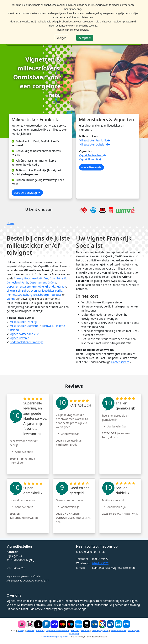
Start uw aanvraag (27, 193)
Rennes (11, 295)
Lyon (34, 291)
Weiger (61, 38)
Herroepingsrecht (100, 630)
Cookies (40, 630)
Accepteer (85, 38)
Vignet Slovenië (91, 159)
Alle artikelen (91, 167)
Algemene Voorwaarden (57, 630)
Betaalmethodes (118, 630)
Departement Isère (19, 286)
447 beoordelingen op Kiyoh (55, 637)
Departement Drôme (43, 282)
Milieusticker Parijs (50, 291)
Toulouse (56, 295)
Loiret (26, 291)
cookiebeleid (81, 30)
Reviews (30, 630)
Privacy (21, 630)
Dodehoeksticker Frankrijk (26, 342)
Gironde (50, 286)
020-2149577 (100, 563)
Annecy (18, 278)
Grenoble (38, 286)
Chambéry (56, 278)
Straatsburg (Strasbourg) (33, 295)
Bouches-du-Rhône (36, 278)
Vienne (11, 299)
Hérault (62, 286)
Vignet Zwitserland (93, 155)
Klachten (75, 630)
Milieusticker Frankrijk (95, 140)
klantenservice (120, 362)
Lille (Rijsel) (14, 291)
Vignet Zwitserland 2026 (25, 334)
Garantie (85, 630)
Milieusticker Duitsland (95, 144)
